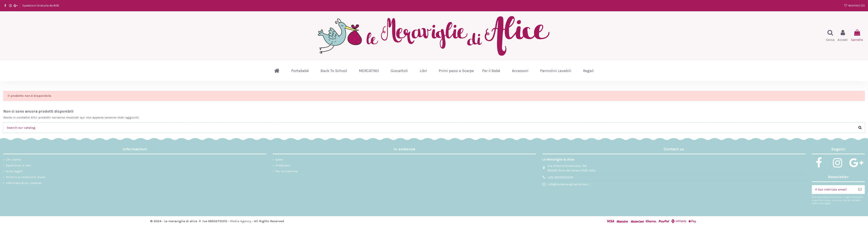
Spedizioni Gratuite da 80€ (41, 6)
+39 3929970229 (560, 177)
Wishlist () (854, 6)
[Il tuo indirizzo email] (833, 190)
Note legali (14, 171)
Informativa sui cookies (24, 183)
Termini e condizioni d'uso (26, 177)
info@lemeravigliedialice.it (568, 184)
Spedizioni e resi (19, 165)
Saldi (279, 159)
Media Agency (241, 221)
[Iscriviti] (860, 190)
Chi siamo (13, 159)
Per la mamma (286, 171)
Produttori (283, 165)
